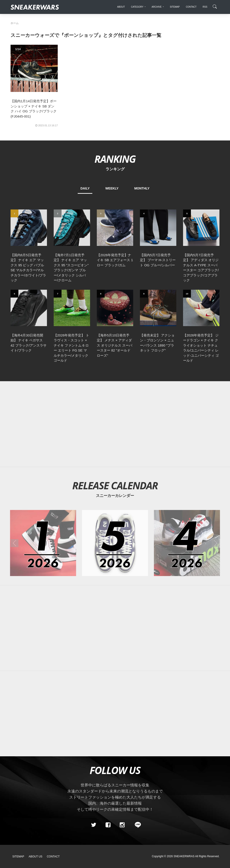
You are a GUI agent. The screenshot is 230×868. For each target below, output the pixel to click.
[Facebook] (108, 825)
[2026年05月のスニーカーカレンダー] (115, 543)
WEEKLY (112, 188)
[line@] (136, 825)
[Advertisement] (115, 424)
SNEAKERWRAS (184, 856)
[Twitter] (94, 825)
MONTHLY (142, 188)
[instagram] (122, 825)
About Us (36, 857)
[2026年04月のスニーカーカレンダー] (187, 543)
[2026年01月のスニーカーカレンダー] (43, 543)
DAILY (85, 188)
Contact (53, 857)
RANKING (115, 159)
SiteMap (18, 857)
